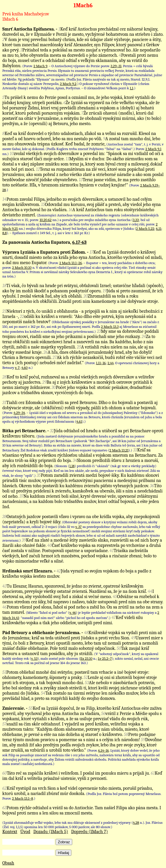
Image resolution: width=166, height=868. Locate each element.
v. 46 (73, 612)
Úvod (25, 832)
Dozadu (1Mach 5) (51, 832)
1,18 (72, 466)
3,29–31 (116, 66)
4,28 (136, 822)
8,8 (5, 233)
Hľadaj (64, 853)
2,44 (111, 363)
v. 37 (79, 527)
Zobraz (64, 842)
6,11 (159, 228)
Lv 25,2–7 (105, 658)
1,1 (132, 88)
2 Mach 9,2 (68, 84)
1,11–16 (101, 363)
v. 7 (17, 368)
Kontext (10, 832)
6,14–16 (104, 750)
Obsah (8, 863)
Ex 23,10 (86, 658)
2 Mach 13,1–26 (71, 263)
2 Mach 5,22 (145, 228)
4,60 (24, 368)
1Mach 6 (10, 19)
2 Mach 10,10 (22, 267)
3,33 (136, 220)
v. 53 (34, 658)
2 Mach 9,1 (153, 149)
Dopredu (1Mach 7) (89, 832)
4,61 (79, 421)
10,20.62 (46, 220)
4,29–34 (19, 413)
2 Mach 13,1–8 (23, 798)
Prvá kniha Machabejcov (26, 14)
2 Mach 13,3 (110, 327)
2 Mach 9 (40, 66)
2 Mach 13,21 (119, 450)
